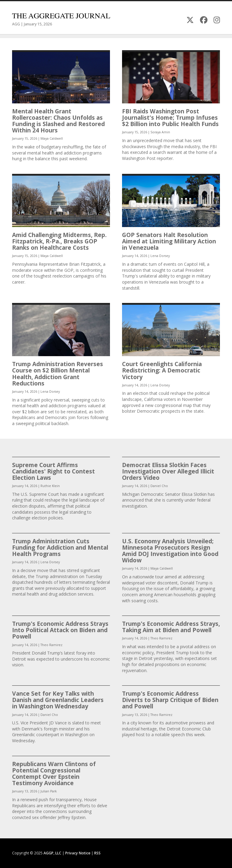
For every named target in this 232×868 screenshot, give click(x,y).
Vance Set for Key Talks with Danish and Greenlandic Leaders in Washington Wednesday (58, 700)
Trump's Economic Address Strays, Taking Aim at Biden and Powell (171, 627)
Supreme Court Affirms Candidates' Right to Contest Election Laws (53, 471)
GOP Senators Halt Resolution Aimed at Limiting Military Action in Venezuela (169, 241)
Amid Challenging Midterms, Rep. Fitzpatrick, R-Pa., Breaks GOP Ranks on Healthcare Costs (59, 241)
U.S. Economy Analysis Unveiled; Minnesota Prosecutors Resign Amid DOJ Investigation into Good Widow (170, 551)
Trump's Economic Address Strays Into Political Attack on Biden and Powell (60, 630)
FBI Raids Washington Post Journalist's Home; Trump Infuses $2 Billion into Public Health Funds (170, 117)
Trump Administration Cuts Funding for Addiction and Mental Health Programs (60, 547)
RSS (97, 853)
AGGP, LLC (52, 853)
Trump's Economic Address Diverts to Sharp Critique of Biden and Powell (170, 700)
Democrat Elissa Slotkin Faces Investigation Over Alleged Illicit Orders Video (168, 471)
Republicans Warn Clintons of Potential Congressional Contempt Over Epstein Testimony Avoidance (54, 774)
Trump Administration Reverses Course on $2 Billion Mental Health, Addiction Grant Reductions (58, 374)
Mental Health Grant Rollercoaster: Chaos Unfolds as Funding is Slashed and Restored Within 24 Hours (58, 121)
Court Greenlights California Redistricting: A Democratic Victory (162, 370)
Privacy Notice (78, 853)
